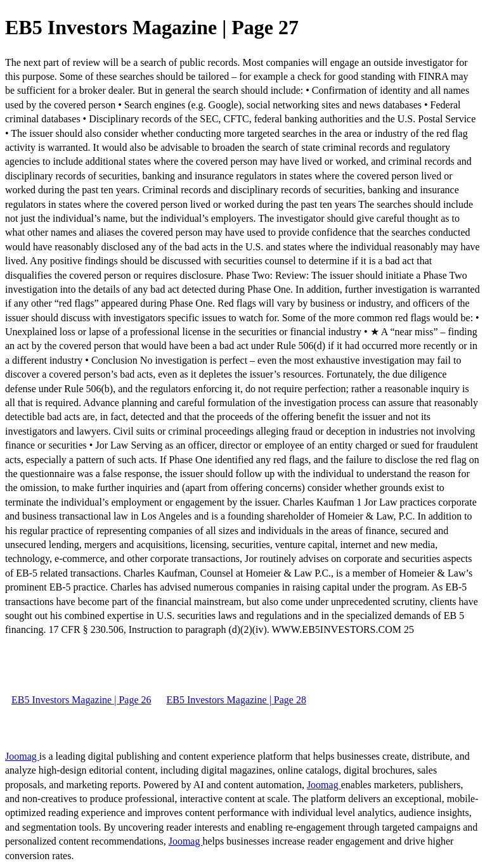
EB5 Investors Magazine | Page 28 (236, 700)
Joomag (22, 756)
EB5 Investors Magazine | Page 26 (81, 700)
